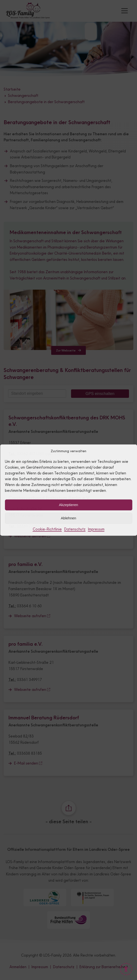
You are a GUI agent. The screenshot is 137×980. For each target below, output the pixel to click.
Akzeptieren (68, 505)
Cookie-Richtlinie (47, 529)
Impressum (96, 529)
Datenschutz (75, 529)
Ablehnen (68, 518)
